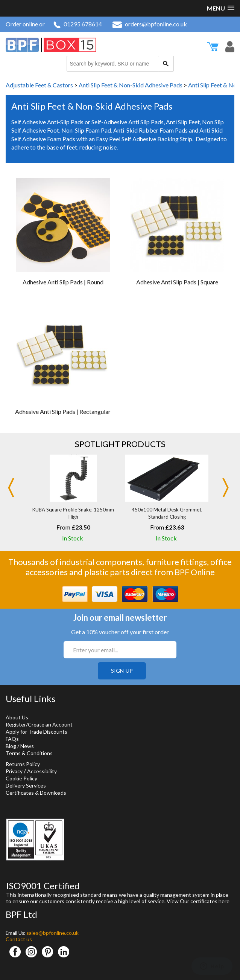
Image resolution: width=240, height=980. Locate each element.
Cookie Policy (21, 778)
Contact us (19, 939)
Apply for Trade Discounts (36, 732)
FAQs (12, 739)
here (224, 901)
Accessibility (42, 771)
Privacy (14, 771)
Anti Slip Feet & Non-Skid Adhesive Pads (131, 85)
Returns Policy (23, 764)
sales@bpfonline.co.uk (52, 933)
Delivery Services (26, 785)
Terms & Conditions (29, 753)
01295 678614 (78, 24)
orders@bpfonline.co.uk (150, 24)
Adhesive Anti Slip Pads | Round (63, 282)
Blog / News (20, 746)
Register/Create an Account (39, 724)
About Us (17, 717)
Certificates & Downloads (36, 793)
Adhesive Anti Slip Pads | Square (177, 282)
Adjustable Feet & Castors (39, 85)
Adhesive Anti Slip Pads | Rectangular (63, 411)
